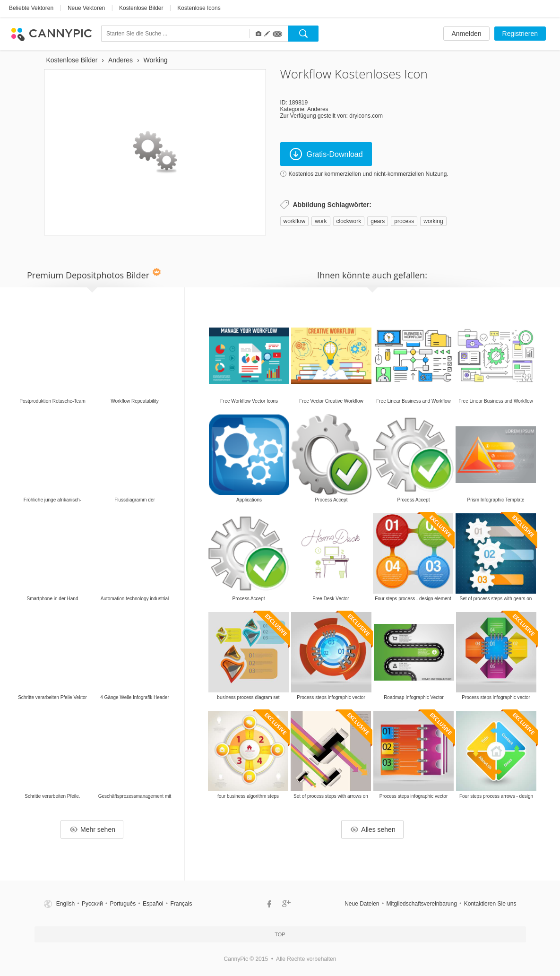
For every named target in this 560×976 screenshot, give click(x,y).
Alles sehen (373, 829)
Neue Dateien (362, 904)
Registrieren (520, 34)
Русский (92, 904)
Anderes (318, 109)
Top (280, 934)
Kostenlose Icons (199, 8)
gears (378, 221)
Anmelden (466, 34)
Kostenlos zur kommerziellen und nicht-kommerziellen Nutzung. (369, 174)
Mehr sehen (93, 829)
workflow (295, 221)
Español (153, 904)
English (65, 904)
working (433, 221)
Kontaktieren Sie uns (490, 904)
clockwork (349, 221)
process (404, 221)
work (321, 221)
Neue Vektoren (86, 8)
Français (181, 904)
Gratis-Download (326, 154)
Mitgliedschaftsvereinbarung (421, 904)
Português (123, 904)
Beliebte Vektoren (31, 8)
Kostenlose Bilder (141, 8)
